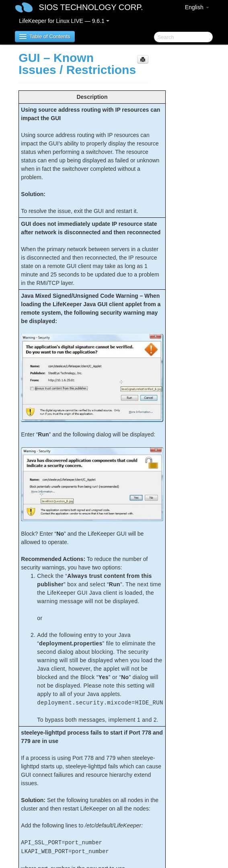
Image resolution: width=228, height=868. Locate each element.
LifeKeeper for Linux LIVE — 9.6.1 (64, 21)
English (197, 7)
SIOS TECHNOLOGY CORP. (91, 7)
